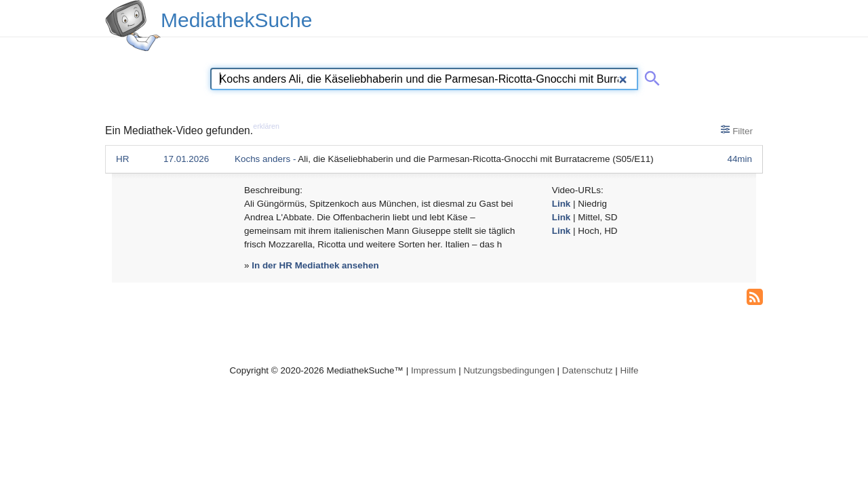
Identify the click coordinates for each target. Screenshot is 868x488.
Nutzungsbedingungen (509, 370)
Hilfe (630, 370)
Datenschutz (588, 370)
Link (561, 204)
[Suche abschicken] (650, 76)
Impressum (433, 370)
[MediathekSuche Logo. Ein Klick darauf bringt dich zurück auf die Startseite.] (133, 26)
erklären (266, 126)
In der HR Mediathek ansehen (315, 265)
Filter (737, 130)
